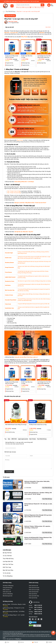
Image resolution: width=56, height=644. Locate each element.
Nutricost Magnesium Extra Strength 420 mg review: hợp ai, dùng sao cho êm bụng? (38, 516)
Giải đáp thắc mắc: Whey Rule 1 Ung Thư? (24, 232)
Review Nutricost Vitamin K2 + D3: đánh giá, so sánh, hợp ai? (38, 505)
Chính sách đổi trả (33, 594)
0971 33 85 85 (38, 607)
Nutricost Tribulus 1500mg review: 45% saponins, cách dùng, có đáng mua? (37, 527)
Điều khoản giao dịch (8, 596)
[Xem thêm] (48, 27)
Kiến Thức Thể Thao (8, 564)
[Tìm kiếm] (43, 5)
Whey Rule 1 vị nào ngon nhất (11, 33)
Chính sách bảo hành (34, 592)
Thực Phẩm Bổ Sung (8, 559)
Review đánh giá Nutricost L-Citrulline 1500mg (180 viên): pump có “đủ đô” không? (38, 493)
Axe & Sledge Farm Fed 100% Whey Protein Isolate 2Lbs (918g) (44, 57)
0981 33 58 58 (38, 605)
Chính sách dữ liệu (33, 598)
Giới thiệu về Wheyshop (8, 586)
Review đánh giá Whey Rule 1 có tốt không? (24, 182)
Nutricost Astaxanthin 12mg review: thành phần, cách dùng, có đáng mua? (37, 482)
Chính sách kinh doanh (34, 588)
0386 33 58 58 (38, 612)
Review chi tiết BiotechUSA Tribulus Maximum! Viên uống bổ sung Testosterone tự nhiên (38, 538)
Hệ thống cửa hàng (39, 7)
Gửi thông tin (9, 472)
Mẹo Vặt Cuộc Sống (8, 570)
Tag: (5, 439)
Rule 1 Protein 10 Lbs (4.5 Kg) (14, 193)
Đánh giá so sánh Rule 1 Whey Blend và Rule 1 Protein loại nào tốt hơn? (30, 203)
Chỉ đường (5, 606)
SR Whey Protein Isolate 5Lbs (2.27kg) (38, 425)
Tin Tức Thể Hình (7, 556)
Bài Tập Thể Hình (7, 553)
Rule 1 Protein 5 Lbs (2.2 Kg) (14, 191)
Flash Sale (19, 7)
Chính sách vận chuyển (34, 590)
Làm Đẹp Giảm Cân (8, 561)
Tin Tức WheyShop (8, 576)
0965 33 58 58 (38, 614)
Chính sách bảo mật (33, 586)
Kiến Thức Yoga (7, 567)
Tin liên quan (6, 477)
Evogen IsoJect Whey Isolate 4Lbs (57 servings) (12, 57)
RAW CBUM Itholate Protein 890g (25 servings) (16, 425)
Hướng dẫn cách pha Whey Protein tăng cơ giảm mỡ (26, 357)
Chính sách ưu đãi (7, 592)
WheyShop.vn (18, 639)
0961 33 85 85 (38, 610)
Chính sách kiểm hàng (34, 596)
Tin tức (32, 7)
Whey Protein (20, 140)
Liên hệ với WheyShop (8, 594)
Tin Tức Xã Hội (7, 573)
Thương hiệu (26, 7)
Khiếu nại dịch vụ (7, 590)
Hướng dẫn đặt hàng (7, 588)
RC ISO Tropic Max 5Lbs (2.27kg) (27, 57)
